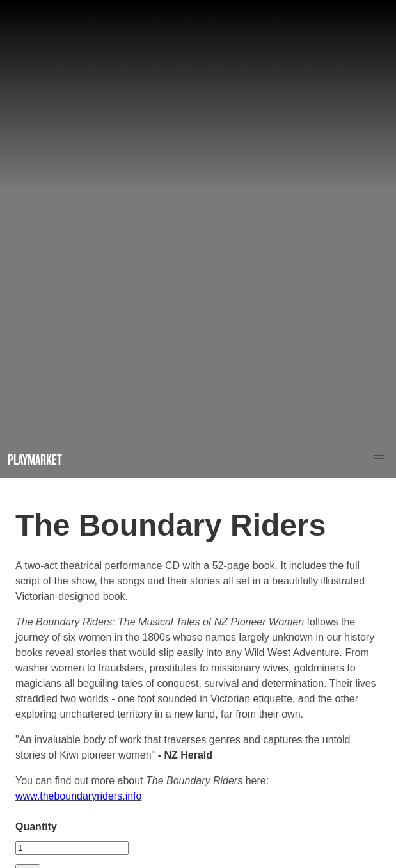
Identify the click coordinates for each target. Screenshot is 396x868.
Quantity (36, 827)
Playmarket (35, 459)
